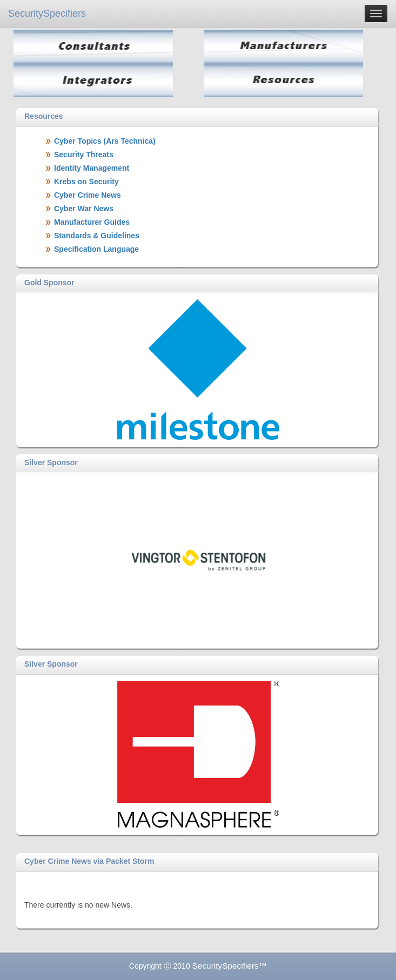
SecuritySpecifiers (47, 14)
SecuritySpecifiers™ (230, 966)
